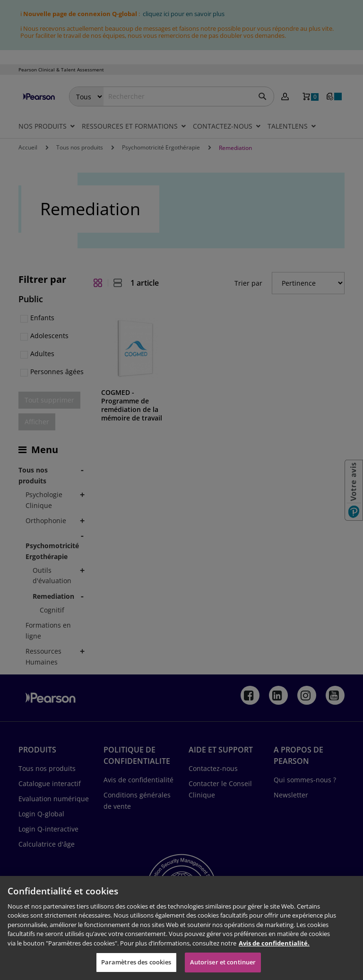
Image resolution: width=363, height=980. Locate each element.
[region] (181, 928)
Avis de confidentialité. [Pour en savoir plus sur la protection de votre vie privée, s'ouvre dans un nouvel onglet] (274, 943)
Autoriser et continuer (223, 962)
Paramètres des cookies (136, 962)
